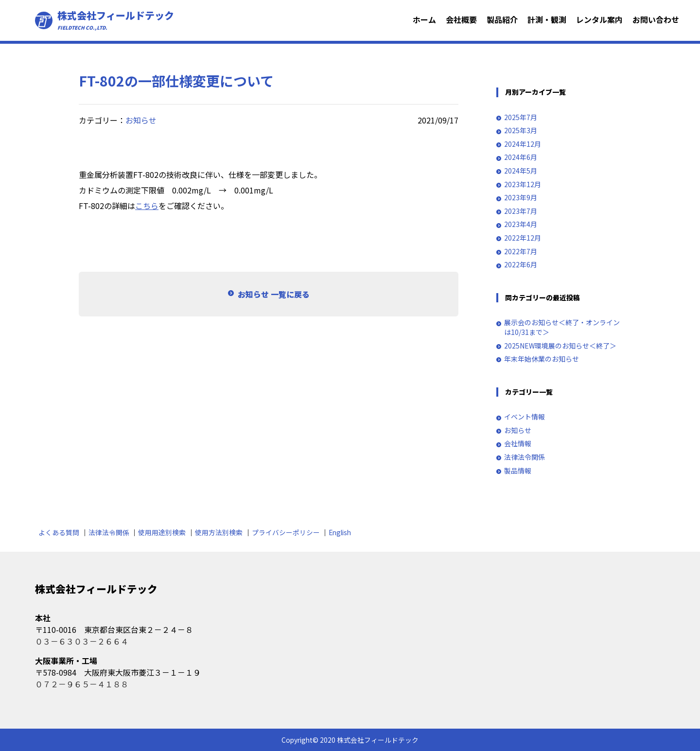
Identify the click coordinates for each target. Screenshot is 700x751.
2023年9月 (521, 198)
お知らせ (141, 120)
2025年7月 (521, 117)
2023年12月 (523, 184)
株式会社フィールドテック (116, 20)
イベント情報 (525, 417)
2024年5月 (521, 171)
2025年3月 (521, 131)
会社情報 (518, 444)
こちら (147, 206)
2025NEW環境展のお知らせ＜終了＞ (560, 346)
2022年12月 (523, 238)
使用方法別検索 (219, 532)
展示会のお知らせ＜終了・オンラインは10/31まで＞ (562, 327)
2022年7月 (521, 252)
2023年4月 (521, 224)
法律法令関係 (525, 457)
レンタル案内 (599, 19)
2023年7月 (521, 211)
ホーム (424, 19)
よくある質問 (59, 532)
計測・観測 (547, 19)
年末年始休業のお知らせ (542, 359)
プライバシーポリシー (286, 532)
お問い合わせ (656, 19)
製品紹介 (502, 19)
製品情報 (518, 471)
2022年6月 (521, 265)
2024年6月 (521, 157)
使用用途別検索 (162, 532)
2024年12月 (523, 144)
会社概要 (461, 19)
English (340, 532)
